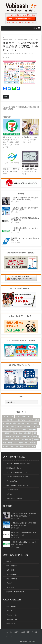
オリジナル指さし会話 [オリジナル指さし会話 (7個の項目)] (9, 423)
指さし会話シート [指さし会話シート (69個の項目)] (26, 440)
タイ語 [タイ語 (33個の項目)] (12, 427)
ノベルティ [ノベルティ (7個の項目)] (27, 427)
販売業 (9, 561)
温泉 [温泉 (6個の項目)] (15, 443)
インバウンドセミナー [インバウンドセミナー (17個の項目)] (20, 420)
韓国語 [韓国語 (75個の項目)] (22, 446)
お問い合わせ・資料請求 (15, 498)
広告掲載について (12, 490)
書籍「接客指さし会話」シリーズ (17, 485)
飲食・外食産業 (12, 566)
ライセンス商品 (12, 481)
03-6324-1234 (12, 22)
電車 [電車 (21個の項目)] (17, 446)
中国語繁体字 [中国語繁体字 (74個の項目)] (7, 433)
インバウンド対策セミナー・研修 (17, 477)
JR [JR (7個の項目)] (4, 417)
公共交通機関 (11, 570)
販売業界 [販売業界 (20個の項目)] (6, 446)
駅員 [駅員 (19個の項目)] (33, 446)
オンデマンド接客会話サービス (17, 472)
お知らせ (9, 494)
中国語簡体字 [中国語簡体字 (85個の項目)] (32, 430)
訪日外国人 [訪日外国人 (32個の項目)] (33, 443)
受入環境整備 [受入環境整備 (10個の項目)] (7, 436)
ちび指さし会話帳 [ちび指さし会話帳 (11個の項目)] (21, 417)
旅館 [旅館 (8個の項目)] (4, 443)
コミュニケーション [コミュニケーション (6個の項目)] (23, 423)
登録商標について (12, 619)
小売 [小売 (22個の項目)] (12, 440)
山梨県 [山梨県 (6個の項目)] (17, 440)
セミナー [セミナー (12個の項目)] (6, 427)
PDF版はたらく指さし (14, 468)
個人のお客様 (11, 624)
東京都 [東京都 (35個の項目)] (10, 443)
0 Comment (7, 57)
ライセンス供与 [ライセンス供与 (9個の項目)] (22, 430)
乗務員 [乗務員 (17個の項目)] (15, 433)
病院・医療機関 (12, 579)
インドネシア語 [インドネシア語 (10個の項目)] (8, 420)
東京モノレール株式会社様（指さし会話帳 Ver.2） (11, 171)
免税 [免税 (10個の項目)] (20, 433)
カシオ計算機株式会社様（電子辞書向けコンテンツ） (30, 171)
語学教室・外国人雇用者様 (15, 592)
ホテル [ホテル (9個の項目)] (14, 430)
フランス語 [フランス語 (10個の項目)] (35, 427)
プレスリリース (12, 615)
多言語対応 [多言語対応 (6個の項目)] (34, 436)
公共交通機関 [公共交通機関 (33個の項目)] (28, 433)
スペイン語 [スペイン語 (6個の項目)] (34, 423)
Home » (5, 38)
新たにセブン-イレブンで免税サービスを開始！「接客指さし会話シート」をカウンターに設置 (11, 142)
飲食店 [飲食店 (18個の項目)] (28, 446)
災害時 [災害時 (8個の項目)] (21, 443)
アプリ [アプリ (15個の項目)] (30, 417)
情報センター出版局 (16, 54)
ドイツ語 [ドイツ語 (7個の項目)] (19, 427)
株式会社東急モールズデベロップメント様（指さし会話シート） (30, 140)
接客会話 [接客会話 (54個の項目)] (36, 440)
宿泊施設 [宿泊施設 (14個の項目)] (6, 440)
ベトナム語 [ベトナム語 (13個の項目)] (6, 430)
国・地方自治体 (12, 574)
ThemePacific (32, 641)
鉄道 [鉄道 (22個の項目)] (12, 446)
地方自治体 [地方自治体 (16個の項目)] (16, 436)
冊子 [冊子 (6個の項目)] (35, 433)
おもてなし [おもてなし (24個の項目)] (10, 417)
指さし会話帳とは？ (13, 606)
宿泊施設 (9, 583)
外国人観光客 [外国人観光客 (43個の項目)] (25, 436)
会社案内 (9, 611)
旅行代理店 (10, 587)
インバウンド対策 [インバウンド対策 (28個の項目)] (34, 420)
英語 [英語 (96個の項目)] (26, 443)
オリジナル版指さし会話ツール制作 (18, 464)
